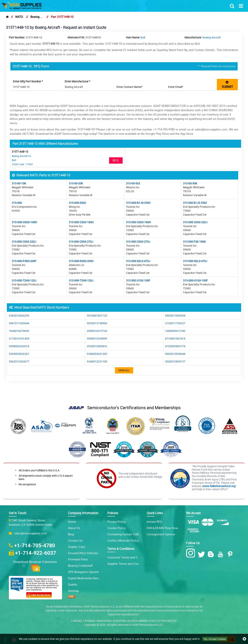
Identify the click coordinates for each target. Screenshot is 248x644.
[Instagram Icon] (191, 553)
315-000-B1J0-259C (138, 203)
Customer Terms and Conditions (129, 557)
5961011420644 (19, 323)
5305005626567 (19, 354)
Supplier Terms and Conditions (127, 564)
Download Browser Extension (35, 566)
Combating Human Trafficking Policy (131, 534)
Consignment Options (161, 534)
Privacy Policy (116, 522)
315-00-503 (133, 183)
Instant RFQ (154, 522)
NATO (19, 17)
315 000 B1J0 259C (195, 203)
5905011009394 (175, 316)
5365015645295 (19, 316)
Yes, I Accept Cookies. (215, 639)
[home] (7, 17)
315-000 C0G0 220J (195, 222)
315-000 (17, 203)
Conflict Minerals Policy (123, 540)
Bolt (143, 37)
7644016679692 (19, 331)
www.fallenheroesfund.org (219, 486)
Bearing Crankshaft (80, 566)
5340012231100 (97, 361)
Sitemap (73, 591)
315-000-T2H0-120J (24, 280)
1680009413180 (175, 331)
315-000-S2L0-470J (138, 261)
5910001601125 (97, 316)
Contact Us (75, 540)
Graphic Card (76, 547)
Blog (71, 534)
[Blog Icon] (212, 554)
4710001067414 (175, 338)
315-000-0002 (77, 203)
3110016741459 (19, 338)
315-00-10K (19, 183)
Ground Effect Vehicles (83, 553)
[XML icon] (72, 597)
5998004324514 (19, 346)
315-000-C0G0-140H (24, 222)
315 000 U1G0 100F (138, 280)
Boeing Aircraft (37, 17)
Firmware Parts (78, 559)
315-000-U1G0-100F (195, 280)
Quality (72, 584)
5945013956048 (175, 354)
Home (72, 522)
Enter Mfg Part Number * (28, 81)
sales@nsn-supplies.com (30, 533)
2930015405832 (97, 346)
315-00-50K (190, 183)
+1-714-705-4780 (35, 545)
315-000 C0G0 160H (81, 222)
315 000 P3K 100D (194, 242)
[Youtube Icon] (221, 554)
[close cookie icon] (244, 639)
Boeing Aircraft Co (22, 156)
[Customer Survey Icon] (39, 594)
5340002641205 (97, 354)
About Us (74, 528)
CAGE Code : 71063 (22, 164)
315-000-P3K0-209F (24, 261)
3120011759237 (175, 323)
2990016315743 (97, 331)
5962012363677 (19, 361)
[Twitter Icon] (202, 554)
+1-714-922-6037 (36, 553)
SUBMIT (227, 84)
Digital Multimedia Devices (86, 578)
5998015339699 (97, 338)
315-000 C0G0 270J (81, 242)
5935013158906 (97, 323)
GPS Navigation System (83, 572)
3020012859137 (175, 361)
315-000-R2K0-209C (81, 261)
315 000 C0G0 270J (138, 242)
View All (124, 370)
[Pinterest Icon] (231, 554)
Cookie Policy (116, 528)
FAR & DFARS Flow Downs (164, 528)
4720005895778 (175, 346)
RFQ (116, 160)
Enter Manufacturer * (78, 81)
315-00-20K (76, 183)
